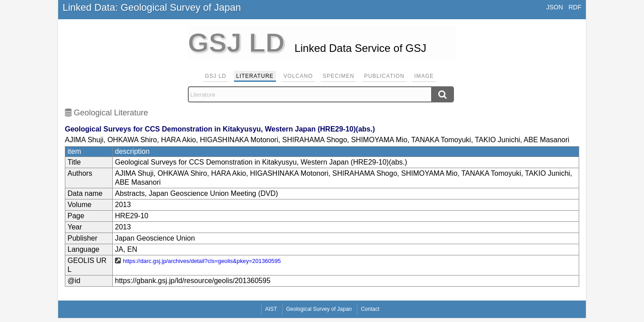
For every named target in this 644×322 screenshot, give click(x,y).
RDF (575, 7)
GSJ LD (216, 76)
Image (424, 76)
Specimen (339, 76)
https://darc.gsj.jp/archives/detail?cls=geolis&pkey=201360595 (202, 261)
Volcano (298, 76)
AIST (271, 309)
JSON (554, 7)
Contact (370, 309)
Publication (384, 76)
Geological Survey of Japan (319, 309)
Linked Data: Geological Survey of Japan (152, 7)
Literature (255, 76)
